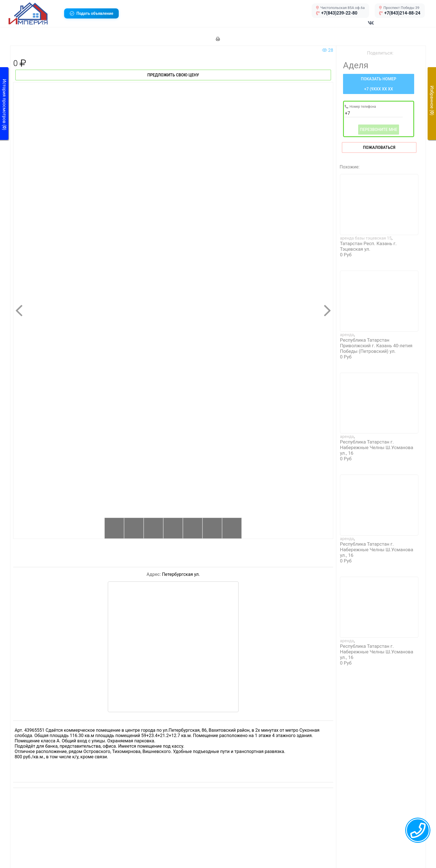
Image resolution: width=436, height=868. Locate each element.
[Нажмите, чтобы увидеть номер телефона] (379, 84)
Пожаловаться (379, 147)
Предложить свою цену (173, 75)
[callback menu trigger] (418, 830)
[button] (34, 13)
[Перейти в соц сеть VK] (371, 26)
